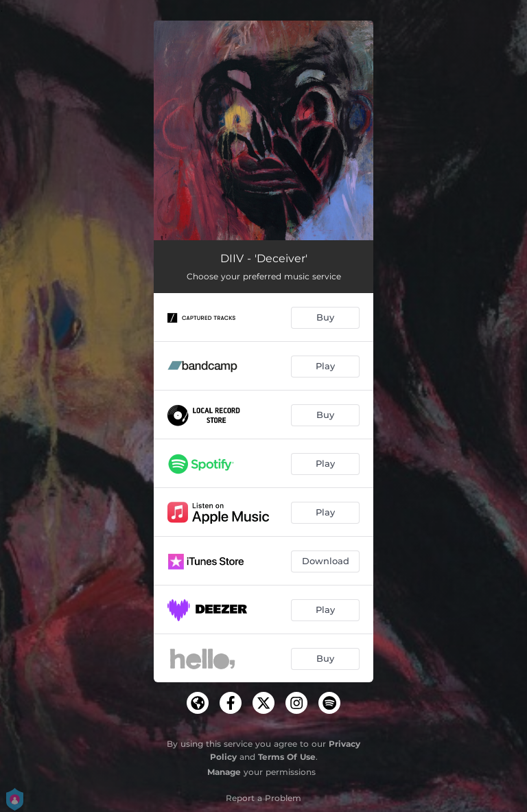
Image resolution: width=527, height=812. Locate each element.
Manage (224, 772)
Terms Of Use (287, 757)
